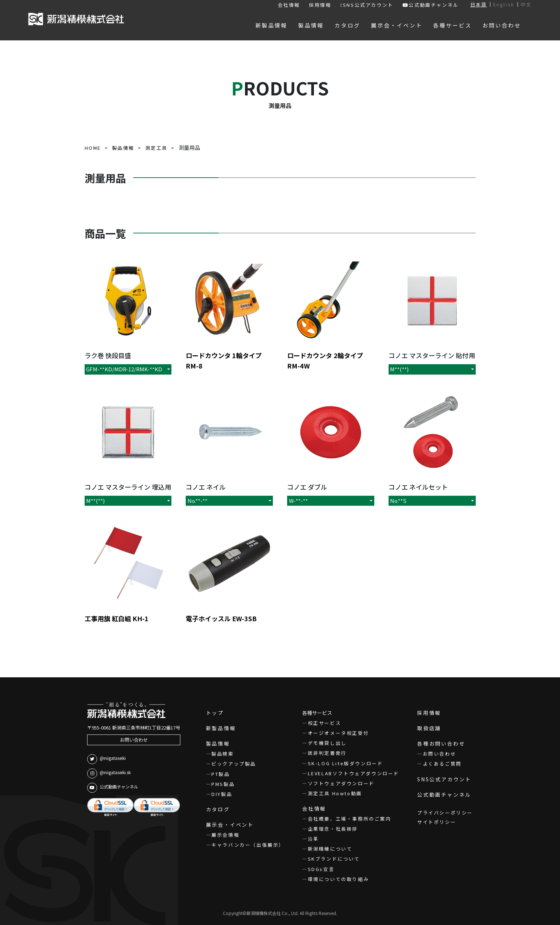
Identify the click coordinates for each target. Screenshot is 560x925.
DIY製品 (222, 794)
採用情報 (320, 5)
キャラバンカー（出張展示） (248, 845)
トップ (215, 713)
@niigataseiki (106, 759)
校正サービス (325, 723)
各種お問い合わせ (441, 743)
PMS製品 (223, 784)
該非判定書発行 (327, 753)
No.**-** (197, 501)
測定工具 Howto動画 (335, 793)
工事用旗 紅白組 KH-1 (117, 618)
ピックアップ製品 (234, 764)
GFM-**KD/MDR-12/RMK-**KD (124, 369)
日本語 (479, 4)
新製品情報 (221, 728)
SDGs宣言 (321, 869)
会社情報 (289, 5)
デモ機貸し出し (327, 743)
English (504, 4)
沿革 (313, 839)
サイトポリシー (437, 822)
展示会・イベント (230, 825)
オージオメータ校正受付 (339, 733)
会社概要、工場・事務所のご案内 (350, 819)
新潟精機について (330, 849)
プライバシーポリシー (445, 813)
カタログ (218, 809)
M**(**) (399, 369)
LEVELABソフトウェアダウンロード (354, 773)
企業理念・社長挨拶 (333, 829)
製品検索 (222, 754)
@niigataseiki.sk (109, 773)
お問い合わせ (134, 740)
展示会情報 (225, 835)
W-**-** (298, 501)
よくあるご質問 (442, 764)
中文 (526, 4)
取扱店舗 (429, 728)
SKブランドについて (334, 859)
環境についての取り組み (339, 879)
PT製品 (221, 774)
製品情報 (218, 743)
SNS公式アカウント (367, 5)
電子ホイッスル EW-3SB (221, 618)
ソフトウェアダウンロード (341, 783)
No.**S (398, 501)
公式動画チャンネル (431, 5)
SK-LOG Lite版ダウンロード (346, 763)
